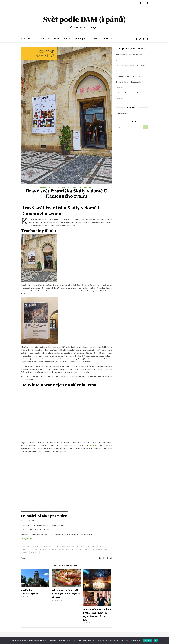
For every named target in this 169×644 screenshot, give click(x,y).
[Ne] (166, 640)
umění (79, 550)
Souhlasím (148, 640)
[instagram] (144, 3)
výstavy (25, 553)
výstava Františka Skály (100, 550)
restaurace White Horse (48, 550)
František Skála (47, 546)
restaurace (33, 550)
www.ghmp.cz (26, 539)
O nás (97, 39)
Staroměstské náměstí (66, 550)
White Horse (94, 445)
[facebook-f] (141, 3)
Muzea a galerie (48, 187)
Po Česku (75, 187)
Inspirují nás (81, 39)
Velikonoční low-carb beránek (128, 55)
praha (24, 550)
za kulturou (35, 553)
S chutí (43, 39)
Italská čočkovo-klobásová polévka (130, 82)
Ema (25, 558)
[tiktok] (147, 3)
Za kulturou (61, 39)
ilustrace (80, 546)
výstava (87, 550)
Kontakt (109, 39)
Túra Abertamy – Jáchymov (127, 76)
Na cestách (27, 39)
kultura (102, 546)
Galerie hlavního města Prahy (65, 546)
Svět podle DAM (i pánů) (84, 20)
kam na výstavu (91, 546)
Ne (156, 640)
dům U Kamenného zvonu (31, 546)
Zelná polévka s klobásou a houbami (130, 93)
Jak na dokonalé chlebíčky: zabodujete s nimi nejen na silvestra (66, 594)
